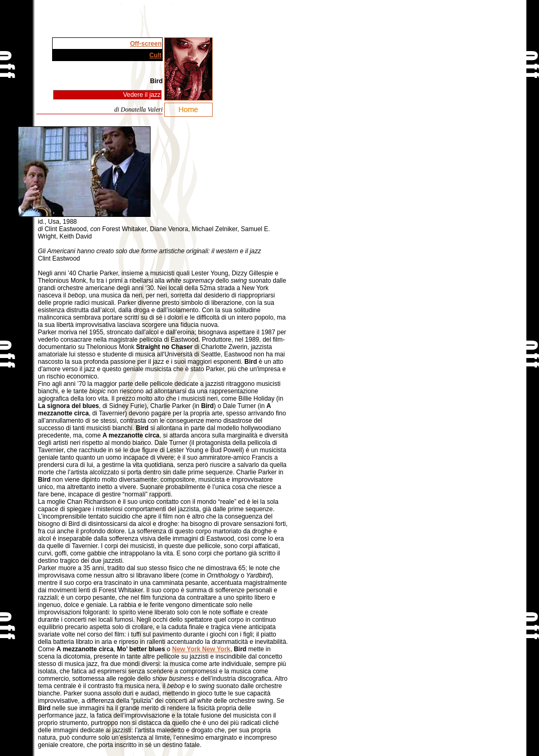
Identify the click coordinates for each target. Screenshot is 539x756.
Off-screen (146, 44)
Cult (156, 55)
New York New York (201, 649)
